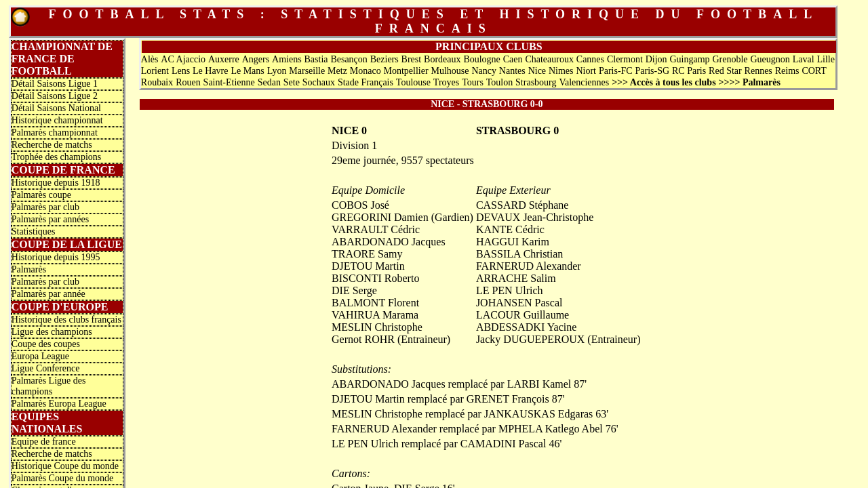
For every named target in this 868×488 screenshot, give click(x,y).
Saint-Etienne (229, 82)
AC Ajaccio (183, 59)
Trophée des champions (56, 157)
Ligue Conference (46, 368)
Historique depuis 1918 (56, 183)
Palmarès (29, 269)
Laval (804, 59)
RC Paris (689, 71)
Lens (181, 71)
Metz (337, 71)
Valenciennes (584, 82)
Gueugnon (770, 59)
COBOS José (360, 205)
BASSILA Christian (519, 254)
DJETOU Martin (368, 266)
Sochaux (319, 82)
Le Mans (247, 71)
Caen (513, 59)
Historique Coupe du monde (65, 466)
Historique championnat (57, 120)
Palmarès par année (48, 294)
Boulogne (481, 59)
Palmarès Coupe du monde (62, 478)
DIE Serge (354, 290)
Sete (292, 82)
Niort (586, 71)
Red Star (725, 71)
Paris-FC (616, 71)
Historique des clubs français (66, 320)
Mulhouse (450, 71)
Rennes (758, 71)
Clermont (625, 59)
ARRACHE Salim (516, 278)
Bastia (316, 59)
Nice (537, 71)
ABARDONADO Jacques (389, 242)
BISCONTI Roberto (375, 278)
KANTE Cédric (510, 229)
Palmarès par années (50, 219)
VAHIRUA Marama (375, 315)
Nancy (484, 71)
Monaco (366, 71)
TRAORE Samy (367, 254)
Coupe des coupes (46, 344)
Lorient (155, 71)
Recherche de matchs (52, 145)
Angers (256, 59)
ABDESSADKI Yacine (526, 327)
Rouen (188, 82)
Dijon (656, 59)
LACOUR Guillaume (522, 315)
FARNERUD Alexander (529, 266)
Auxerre (224, 59)
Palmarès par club (45, 207)
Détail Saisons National (56, 108)
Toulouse (413, 82)
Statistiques (34, 231)
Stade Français (366, 82)
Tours (473, 82)
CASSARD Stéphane (522, 205)
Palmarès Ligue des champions (49, 386)
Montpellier (406, 71)
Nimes (561, 71)
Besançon (349, 59)
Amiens (287, 59)
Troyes (446, 82)
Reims (787, 71)
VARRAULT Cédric (376, 229)
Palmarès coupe (41, 195)
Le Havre (210, 71)
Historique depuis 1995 (56, 257)
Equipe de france (44, 442)
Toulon (499, 82)
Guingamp (689, 59)
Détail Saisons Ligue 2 (55, 96)
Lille (825, 59)
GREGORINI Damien (380, 217)
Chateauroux (549, 59)
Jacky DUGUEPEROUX (530, 339)
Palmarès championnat (55, 133)
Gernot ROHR (363, 339)
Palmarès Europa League (59, 404)
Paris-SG (653, 71)
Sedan (269, 82)
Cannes (590, 59)
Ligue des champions (52, 332)
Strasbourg (536, 82)
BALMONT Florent (375, 303)
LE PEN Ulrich (510, 290)
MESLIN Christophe (377, 327)
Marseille (307, 71)
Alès (150, 59)
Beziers (384, 59)
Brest (412, 59)
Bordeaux (442, 59)
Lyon (277, 71)
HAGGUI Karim (513, 242)
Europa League (40, 356)
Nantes (512, 71)
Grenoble (730, 59)
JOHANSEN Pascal (519, 303)
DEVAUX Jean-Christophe (535, 217)
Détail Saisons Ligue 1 (55, 84)
